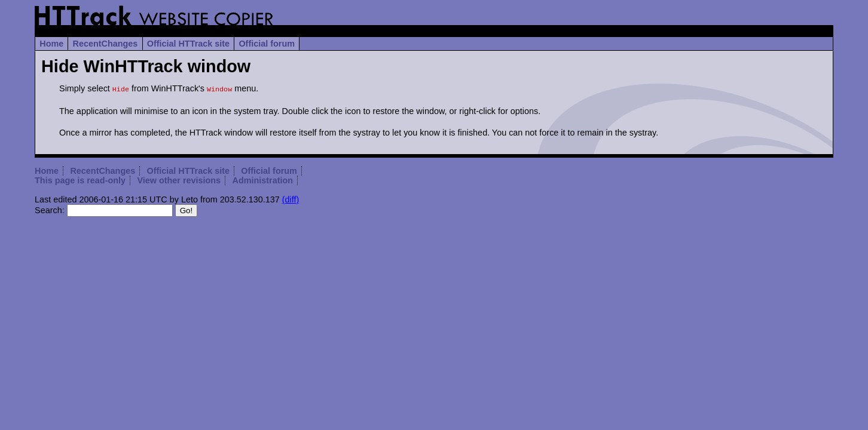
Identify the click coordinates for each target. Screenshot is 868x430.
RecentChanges (106, 44)
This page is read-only (80, 179)
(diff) (291, 198)
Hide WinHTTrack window (146, 66)
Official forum (267, 44)
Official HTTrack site (188, 44)
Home (51, 44)
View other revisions (179, 179)
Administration (262, 179)
